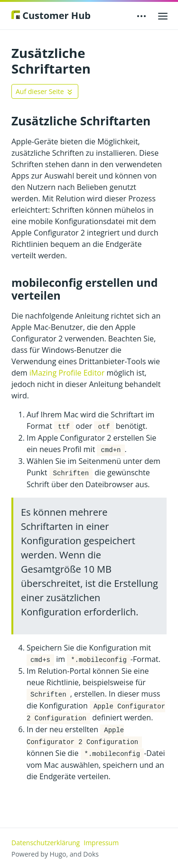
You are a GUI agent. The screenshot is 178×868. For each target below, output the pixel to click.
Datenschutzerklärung (46, 843)
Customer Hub (51, 15)
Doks (91, 854)
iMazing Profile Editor (67, 373)
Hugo (58, 854)
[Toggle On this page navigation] (45, 91)
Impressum (101, 843)
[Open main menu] (163, 16)
